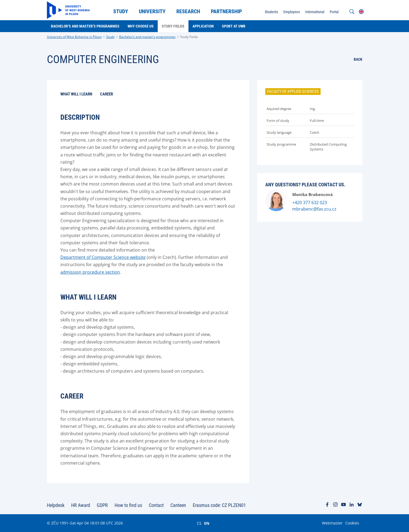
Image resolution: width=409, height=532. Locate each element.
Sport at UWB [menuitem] (234, 26)
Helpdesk (56, 505)
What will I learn (76, 94)
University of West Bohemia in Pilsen (74, 37)
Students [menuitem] (271, 12)
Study (110, 37)
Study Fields (189, 37)
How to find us (128, 505)
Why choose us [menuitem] (141, 26)
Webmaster (332, 523)
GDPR (102, 505)
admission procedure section (90, 272)
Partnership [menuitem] (226, 11)
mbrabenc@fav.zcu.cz (314, 209)
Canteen (178, 505)
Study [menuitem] (121, 11)
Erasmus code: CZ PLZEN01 (219, 505)
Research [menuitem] (188, 11)
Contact (156, 505)
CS (199, 523)
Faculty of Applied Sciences (293, 91)
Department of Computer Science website (103, 257)
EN (207, 523)
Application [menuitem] (203, 26)
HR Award (81, 505)
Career (106, 94)
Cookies (352, 523)
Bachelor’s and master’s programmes (147, 37)
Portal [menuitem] (334, 12)
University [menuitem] (152, 11)
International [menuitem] (315, 12)
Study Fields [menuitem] (173, 26)
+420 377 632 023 (310, 202)
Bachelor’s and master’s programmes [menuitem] (85, 26)
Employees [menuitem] (292, 12)
